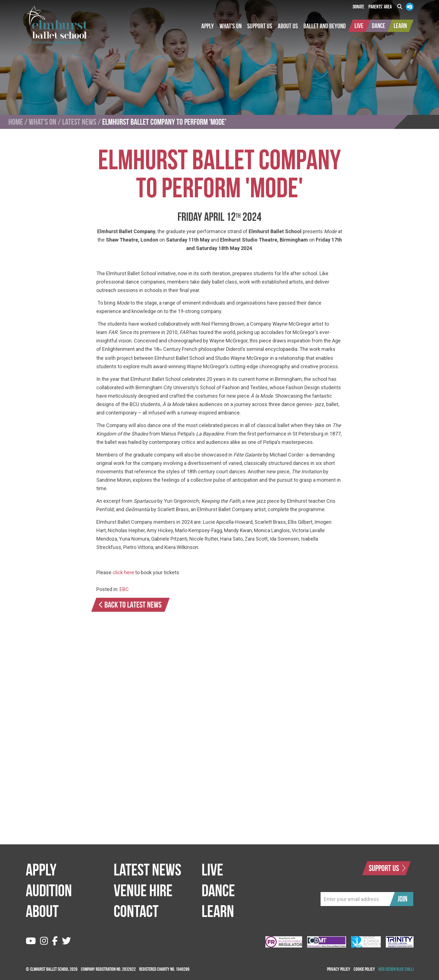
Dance (218, 890)
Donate (359, 7)
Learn (218, 911)
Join (402, 899)
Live (212, 870)
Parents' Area (380, 7)
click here (123, 572)
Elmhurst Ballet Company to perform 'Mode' (164, 122)
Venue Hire (143, 890)
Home (16, 122)
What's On (43, 122)
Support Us (387, 868)
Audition (49, 890)
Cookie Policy (364, 969)
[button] (208, 26)
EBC (124, 589)
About (42, 911)
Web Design (387, 969)
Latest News (79, 122)
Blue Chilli (405, 969)
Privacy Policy (339, 969)
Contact (136, 911)
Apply (41, 870)
